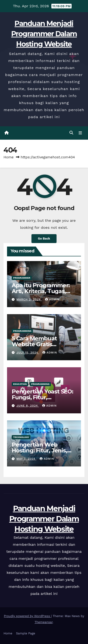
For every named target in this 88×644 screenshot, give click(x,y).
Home (9, 157)
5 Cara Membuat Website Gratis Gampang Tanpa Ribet (43, 344)
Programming (22, 331)
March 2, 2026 (29, 299)
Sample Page (26, 633)
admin (52, 299)
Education (20, 384)
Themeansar (44, 622)
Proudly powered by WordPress (28, 616)
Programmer (22, 278)
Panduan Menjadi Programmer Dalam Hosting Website (44, 34)
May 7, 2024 (26, 459)
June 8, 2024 (28, 406)
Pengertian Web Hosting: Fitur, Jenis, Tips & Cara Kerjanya (40, 450)
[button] (71, 133)
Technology (21, 437)
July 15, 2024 (28, 353)
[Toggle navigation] (80, 133)
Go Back (44, 238)
